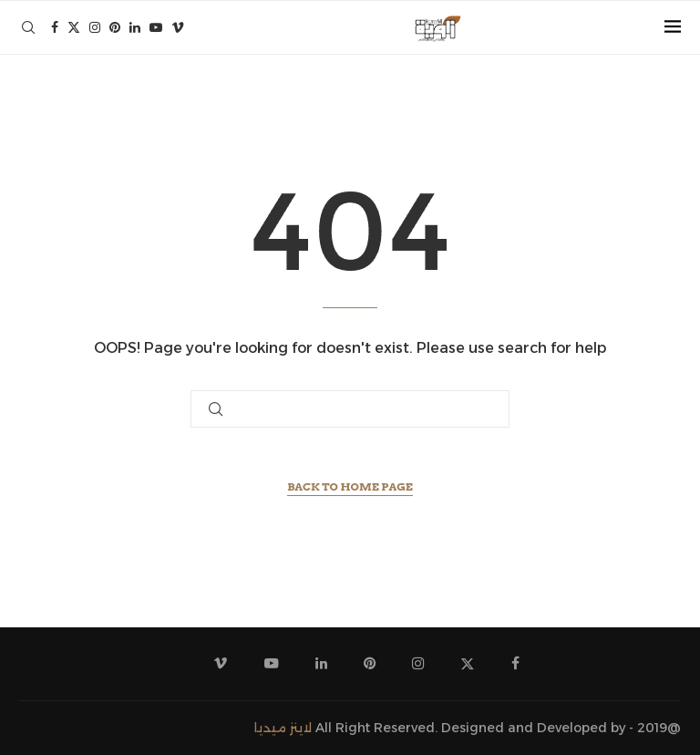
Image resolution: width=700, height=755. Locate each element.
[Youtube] (156, 27)
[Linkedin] (135, 27)
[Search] (28, 27)
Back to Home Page (350, 486)
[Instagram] (95, 27)
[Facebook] (55, 27)
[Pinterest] (115, 27)
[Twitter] (74, 27)
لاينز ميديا (283, 728)
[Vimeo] (178, 27)
